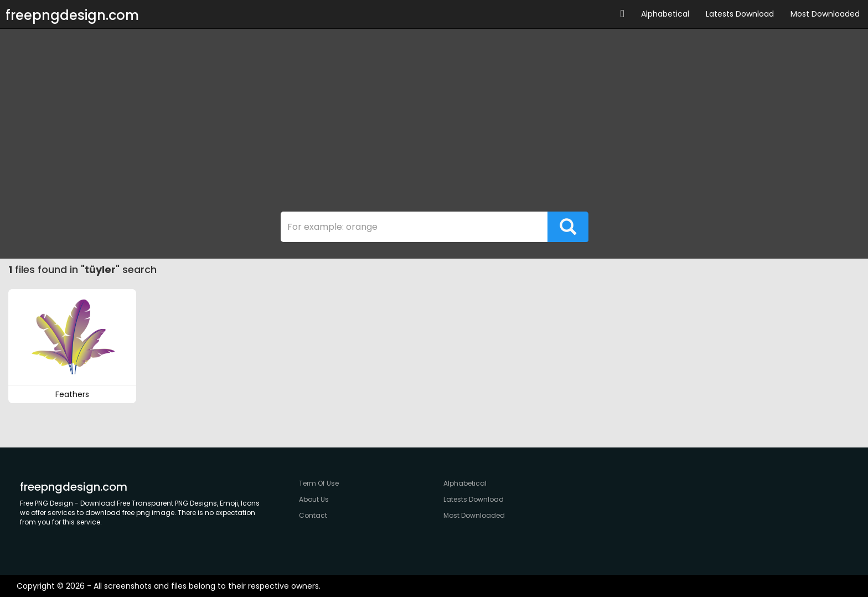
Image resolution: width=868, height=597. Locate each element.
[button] (622, 14)
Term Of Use (319, 483)
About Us (314, 499)
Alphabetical (665, 14)
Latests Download (740, 14)
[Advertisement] (434, 123)
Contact (313, 515)
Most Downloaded (825, 14)
